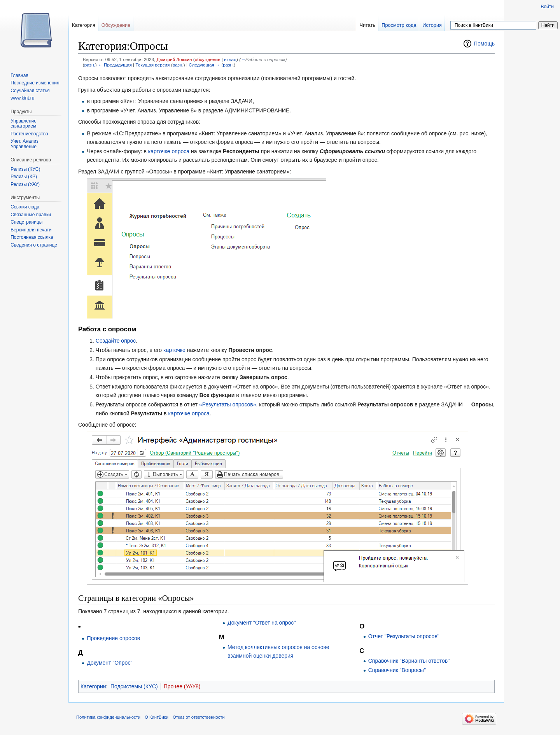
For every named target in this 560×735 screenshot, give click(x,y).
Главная (19, 75)
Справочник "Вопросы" (397, 670)
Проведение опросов (113, 638)
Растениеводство (29, 134)
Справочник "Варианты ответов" (409, 661)
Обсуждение (116, 25)
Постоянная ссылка (32, 237)
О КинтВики (157, 717)
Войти (547, 7)
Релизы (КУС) (25, 169)
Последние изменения (35, 83)
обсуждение (208, 59)
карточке (174, 350)
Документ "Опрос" (109, 663)
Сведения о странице (34, 245)
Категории (93, 686)
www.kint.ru (22, 98)
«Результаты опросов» (228, 404)
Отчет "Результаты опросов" (404, 636)
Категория (84, 25)
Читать (367, 25)
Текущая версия (152, 65)
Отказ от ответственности (199, 717)
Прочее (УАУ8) (182, 686)
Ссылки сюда (25, 207)
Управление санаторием (24, 124)
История (432, 25)
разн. (90, 65)
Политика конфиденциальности (108, 717)
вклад (230, 59)
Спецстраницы (26, 222)
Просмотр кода (399, 25)
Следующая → (204, 65)
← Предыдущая (115, 65)
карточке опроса (169, 151)
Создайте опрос (116, 341)
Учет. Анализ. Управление (25, 144)
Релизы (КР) (24, 177)
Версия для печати (31, 230)
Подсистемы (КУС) (134, 686)
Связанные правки (31, 215)
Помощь (484, 44)
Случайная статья (30, 91)
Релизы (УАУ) (25, 184)
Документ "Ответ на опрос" (262, 623)
